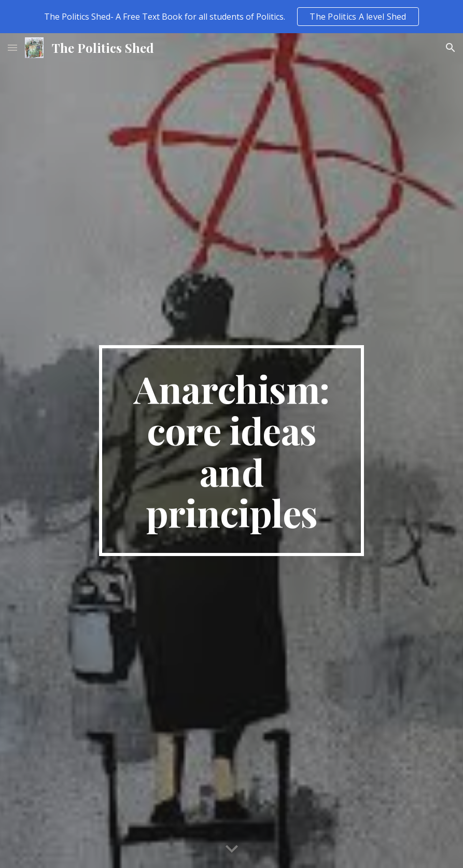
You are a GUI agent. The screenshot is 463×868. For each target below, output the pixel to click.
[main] (231, 451)
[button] (12, 47)
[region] (231, 17)
